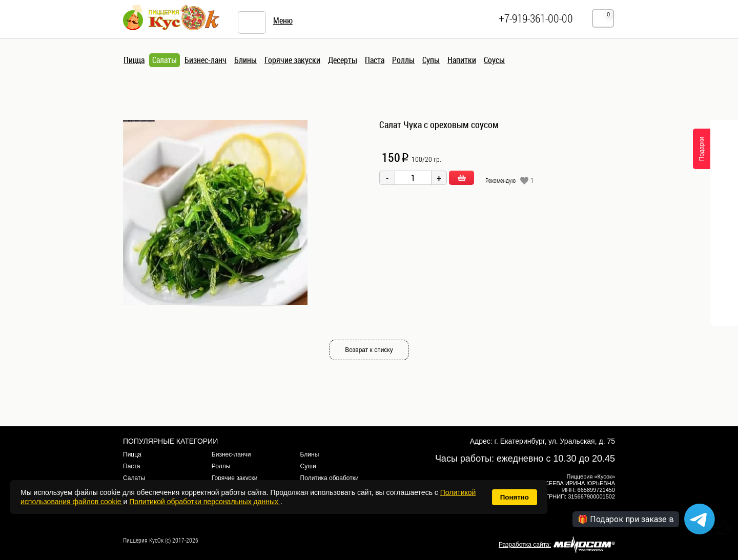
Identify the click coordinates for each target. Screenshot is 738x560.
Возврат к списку (369, 350)
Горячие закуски (292, 60)
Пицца (134, 60)
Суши (308, 466)
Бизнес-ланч (206, 60)
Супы (431, 60)
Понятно (515, 497)
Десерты (343, 60)
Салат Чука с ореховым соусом (439, 125)
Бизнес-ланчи (231, 454)
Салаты (165, 60)
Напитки (462, 60)
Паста (375, 60)
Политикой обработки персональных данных (205, 502)
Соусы (494, 60)
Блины (245, 60)
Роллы (403, 60)
